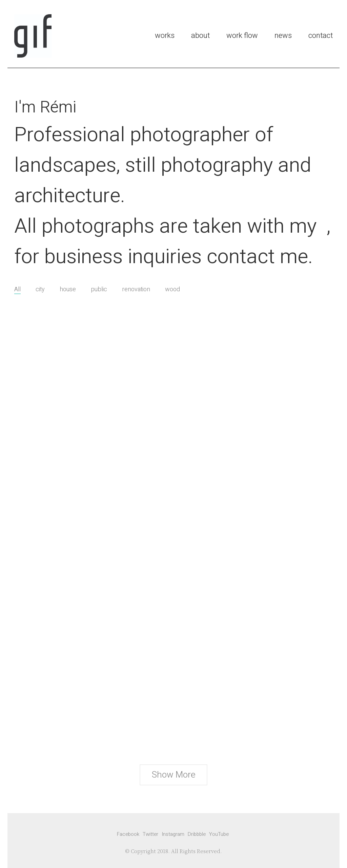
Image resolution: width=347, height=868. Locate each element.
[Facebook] (128, 834)
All (17, 290)
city (40, 290)
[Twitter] (150, 834)
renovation (136, 290)
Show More (173, 777)
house (68, 290)
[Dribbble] (197, 834)
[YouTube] (219, 834)
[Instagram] (173, 834)
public (99, 290)
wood (172, 290)
